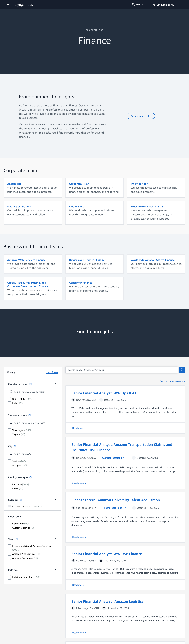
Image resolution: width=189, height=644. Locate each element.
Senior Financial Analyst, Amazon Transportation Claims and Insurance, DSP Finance (122, 447)
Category (13, 527)
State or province (18, 423)
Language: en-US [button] (166, 5)
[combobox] (33, 392)
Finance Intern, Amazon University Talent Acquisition (116, 500)
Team (11, 572)
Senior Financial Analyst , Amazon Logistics (107, 601)
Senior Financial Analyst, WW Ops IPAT (104, 393)
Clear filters (52, 372)
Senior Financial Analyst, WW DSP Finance (107, 554)
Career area (14, 546)
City (10, 462)
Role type (13, 603)
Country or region (18, 384)
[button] (125, 409)
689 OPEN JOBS (94, 30)
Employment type (18, 500)
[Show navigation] (8, 5)
